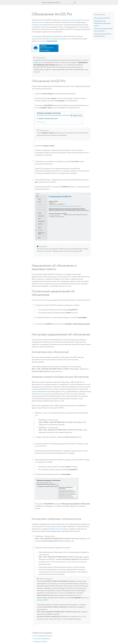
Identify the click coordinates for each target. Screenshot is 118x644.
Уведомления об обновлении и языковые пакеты (102, 23)
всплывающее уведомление (61, 39)
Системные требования (42, 638)
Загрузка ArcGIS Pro (41, 641)
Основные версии (50, 526)
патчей (88, 384)
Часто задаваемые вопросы (43, 635)
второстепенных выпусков (41, 393)
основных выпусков (78, 393)
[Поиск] (75, 2)
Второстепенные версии (60, 528)
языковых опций (65, 286)
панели (49, 41)
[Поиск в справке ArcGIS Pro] (57, 2)
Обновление (102, 18)
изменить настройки (44, 251)
